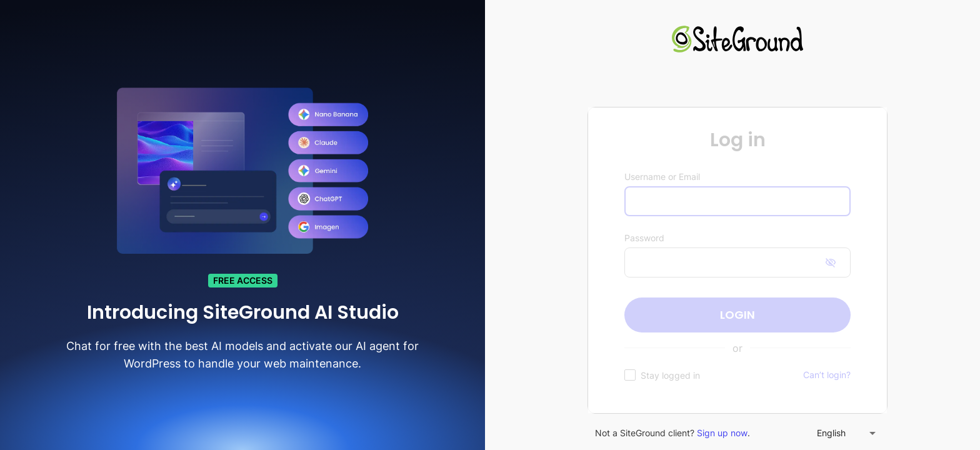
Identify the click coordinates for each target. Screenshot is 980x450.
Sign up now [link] (722, 433)
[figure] (737, 260)
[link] (737, 41)
